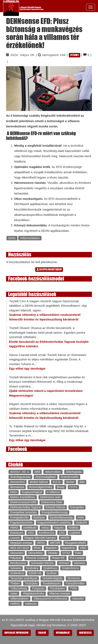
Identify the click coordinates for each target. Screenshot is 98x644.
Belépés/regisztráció (49, 269)
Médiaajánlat (63, 633)
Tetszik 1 (75, 55)
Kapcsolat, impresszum (17, 633)
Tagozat (42, 633)
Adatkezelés (85, 633)
